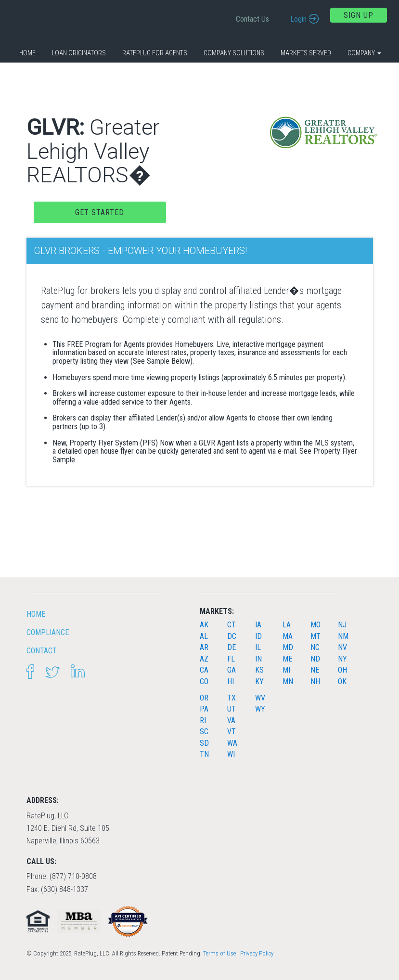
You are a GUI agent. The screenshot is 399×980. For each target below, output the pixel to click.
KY (259, 681)
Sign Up (359, 15)
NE (315, 670)
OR (204, 698)
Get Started (100, 212)
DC (232, 636)
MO (315, 625)
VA (231, 720)
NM (343, 636)
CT (232, 625)
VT (232, 732)
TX (232, 698)
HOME (36, 614)
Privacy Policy (257, 953)
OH (342, 670)
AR (204, 647)
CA (204, 670)
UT (232, 709)
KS (259, 670)
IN (258, 659)
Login (298, 19)
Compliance (48, 632)
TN (204, 754)
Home (27, 53)
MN (288, 681)
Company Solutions (234, 53)
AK (204, 625)
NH (315, 681)
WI (231, 754)
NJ (342, 625)
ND (315, 659)
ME (287, 659)
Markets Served (306, 53)
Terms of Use (219, 953)
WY (260, 709)
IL (258, 647)
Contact (42, 651)
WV (260, 698)
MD (288, 647)
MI (286, 670)
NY (342, 659)
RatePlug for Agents (155, 53)
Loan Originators (79, 53)
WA (232, 743)
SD (204, 743)
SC (204, 732)
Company (364, 53)
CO (204, 681)
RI (203, 720)
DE (232, 647)
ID (258, 636)
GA (232, 670)
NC (315, 647)
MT (315, 636)
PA (204, 709)
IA (258, 625)
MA (288, 636)
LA (287, 625)
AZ (204, 659)
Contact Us (252, 19)
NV (342, 647)
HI (231, 681)
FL (231, 659)
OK (342, 681)
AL (204, 636)
